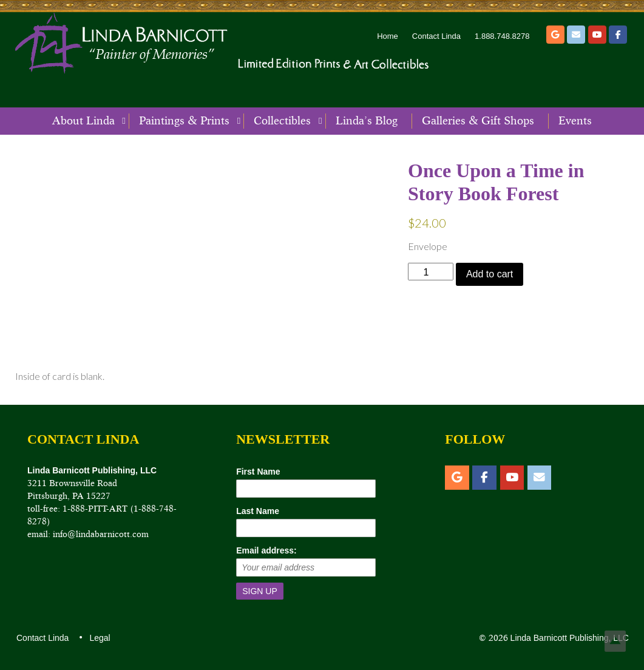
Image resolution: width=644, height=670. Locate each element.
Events (575, 121)
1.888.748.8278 (502, 36)
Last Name (258, 511)
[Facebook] (618, 35)
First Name (258, 472)
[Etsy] (555, 35)
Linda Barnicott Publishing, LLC (568, 638)
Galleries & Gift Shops (478, 121)
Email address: (266, 550)
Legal (99, 638)
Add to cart (490, 274)
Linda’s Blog (367, 121)
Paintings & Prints (184, 121)
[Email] (576, 35)
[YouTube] (597, 35)
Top (615, 641)
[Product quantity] (431, 272)
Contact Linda (436, 36)
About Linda (83, 121)
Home (388, 36)
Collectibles (282, 121)
